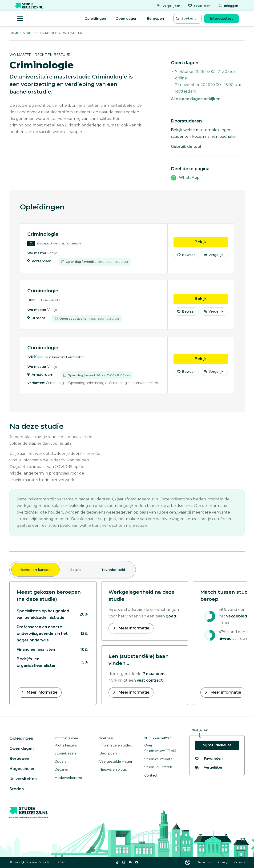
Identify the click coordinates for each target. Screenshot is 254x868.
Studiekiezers (65, 753)
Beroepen (155, 19)
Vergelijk (214, 258)
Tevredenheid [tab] (113, 570)
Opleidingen (95, 19)
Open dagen (127, 19)
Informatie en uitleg (116, 745)
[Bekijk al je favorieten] (209, 759)
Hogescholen (22, 769)
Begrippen (108, 753)
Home (14, 33)
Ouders (60, 762)
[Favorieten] (199, 6)
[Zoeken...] (188, 18)
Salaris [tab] (76, 570)
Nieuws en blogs (113, 770)
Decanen (62, 770)
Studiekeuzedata (158, 759)
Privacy (223, 862)
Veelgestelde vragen (116, 762)
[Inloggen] (228, 6)
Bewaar (186, 258)
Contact (151, 775)
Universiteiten (23, 779)
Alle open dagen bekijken (196, 99)
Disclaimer (204, 862)
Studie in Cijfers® (158, 767)
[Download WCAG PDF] (188, 862)
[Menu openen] (20, 19)
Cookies (239, 862)
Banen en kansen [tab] (35, 570)
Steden (17, 789)
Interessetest (222, 19)
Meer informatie (42, 692)
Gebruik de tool (186, 147)
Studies (30, 33)
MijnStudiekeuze (217, 745)
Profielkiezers (66, 745)
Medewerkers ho (68, 778)
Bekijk (211, 244)
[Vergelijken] (168, 6)
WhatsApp (189, 178)
